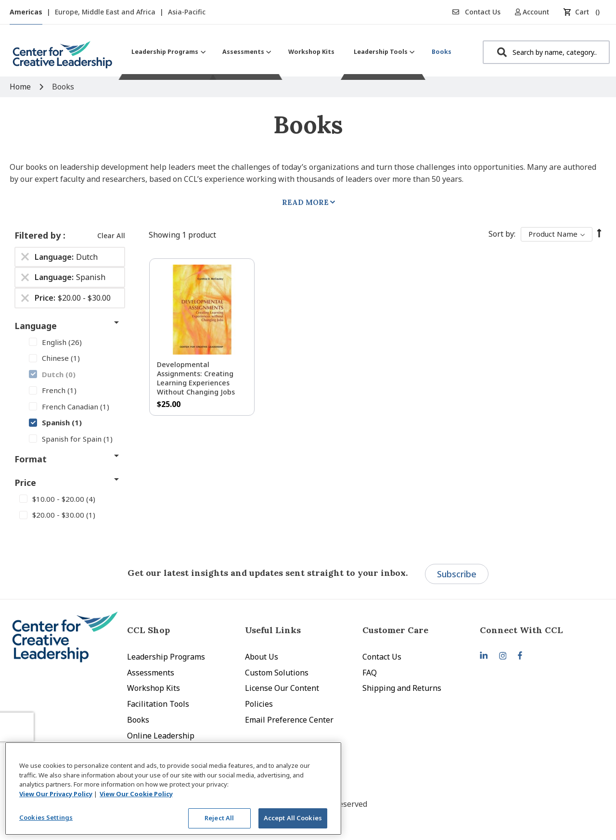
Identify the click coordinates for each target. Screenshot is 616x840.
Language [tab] (36, 326)
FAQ (370, 673)
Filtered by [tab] (39, 235)
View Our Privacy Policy (56, 794)
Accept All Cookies (293, 818)
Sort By (501, 234)
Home (21, 87)
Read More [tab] (305, 202)
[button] (535, 12)
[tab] (539, 630)
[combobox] (546, 52)
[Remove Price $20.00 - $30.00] (25, 298)
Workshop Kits (154, 688)
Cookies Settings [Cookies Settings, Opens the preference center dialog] (46, 817)
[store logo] (63, 58)
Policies (259, 704)
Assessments (151, 673)
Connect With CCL (521, 630)
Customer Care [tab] (395, 630)
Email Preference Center (289, 720)
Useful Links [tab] (273, 630)
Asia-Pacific (187, 12)
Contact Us (476, 12)
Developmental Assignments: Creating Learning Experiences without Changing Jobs (196, 378)
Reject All (219, 818)
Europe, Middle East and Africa (106, 12)
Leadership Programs (166, 657)
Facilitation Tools (158, 704)
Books (138, 720)
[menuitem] (167, 52)
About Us (262, 657)
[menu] (291, 52)
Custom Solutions (277, 673)
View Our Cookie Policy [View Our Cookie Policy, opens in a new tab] (136, 794)
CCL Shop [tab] (148, 630)
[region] (173, 789)
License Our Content (282, 688)
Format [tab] (31, 459)
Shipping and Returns (402, 688)
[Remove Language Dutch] (25, 257)
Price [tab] (25, 483)
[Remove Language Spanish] (25, 278)
